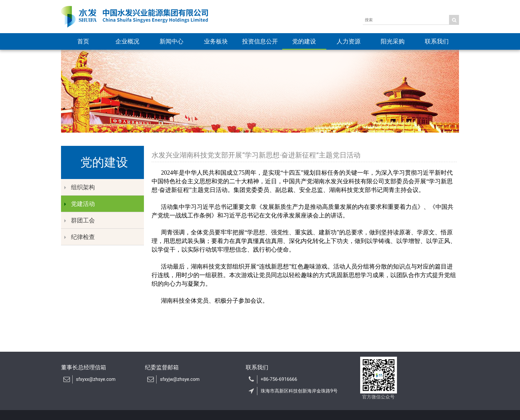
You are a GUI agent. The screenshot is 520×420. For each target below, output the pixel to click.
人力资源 (349, 41)
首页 (83, 41)
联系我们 (437, 41)
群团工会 (80, 220)
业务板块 (216, 41)
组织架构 (80, 187)
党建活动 (80, 204)
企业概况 (127, 41)
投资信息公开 (260, 41)
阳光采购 (393, 41)
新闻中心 (171, 41)
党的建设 (304, 41)
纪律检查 (80, 237)
